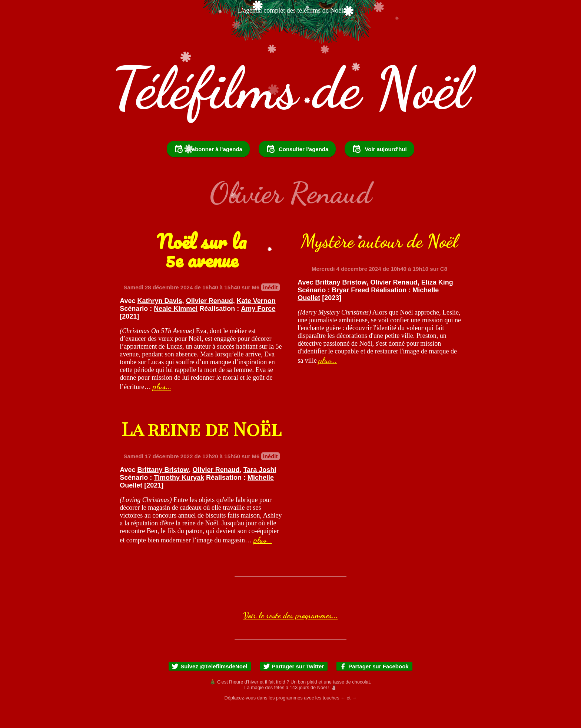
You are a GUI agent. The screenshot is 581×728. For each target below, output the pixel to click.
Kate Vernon (256, 321)
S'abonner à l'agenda (208, 169)
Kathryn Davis (160, 321)
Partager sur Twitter (294, 686)
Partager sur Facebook (374, 686)
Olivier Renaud (210, 321)
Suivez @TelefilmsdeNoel (209, 686)
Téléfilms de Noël (290, 88)
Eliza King (437, 302)
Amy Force (258, 329)
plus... (162, 406)
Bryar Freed (350, 310)
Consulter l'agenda (297, 169)
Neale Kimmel (176, 329)
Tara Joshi (260, 490)
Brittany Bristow (341, 302)
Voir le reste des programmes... (290, 635)
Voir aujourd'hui (379, 169)
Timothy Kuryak (179, 498)
